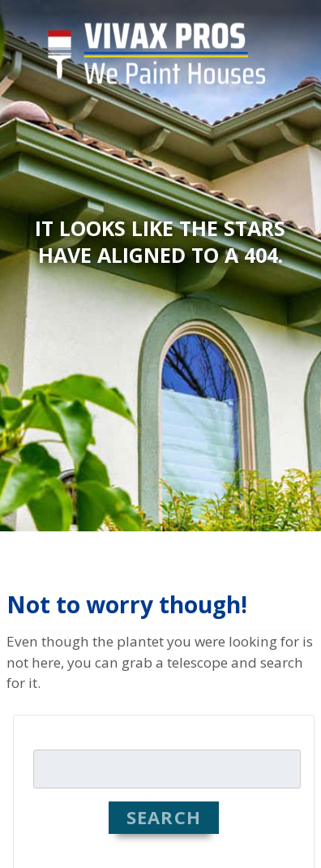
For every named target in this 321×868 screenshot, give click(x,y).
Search (164, 817)
